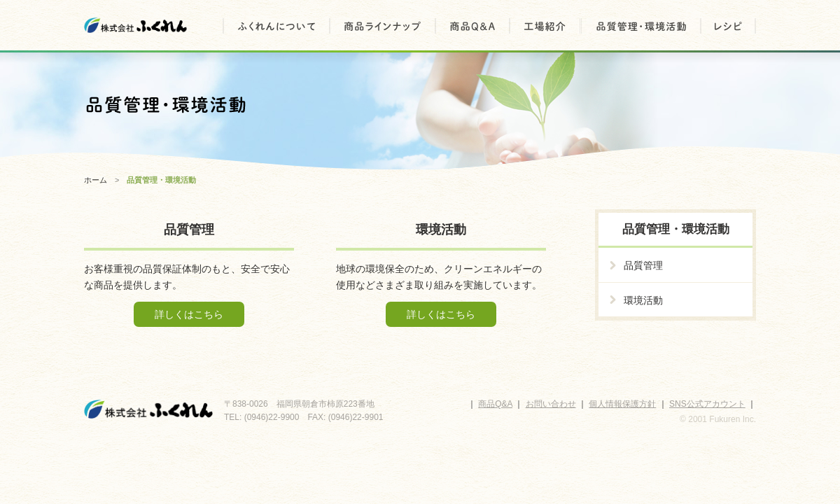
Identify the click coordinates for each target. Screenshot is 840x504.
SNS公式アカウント (707, 404)
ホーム (96, 180)
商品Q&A (495, 404)
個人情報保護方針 (622, 404)
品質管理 (643, 265)
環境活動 (643, 300)
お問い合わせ (551, 404)
